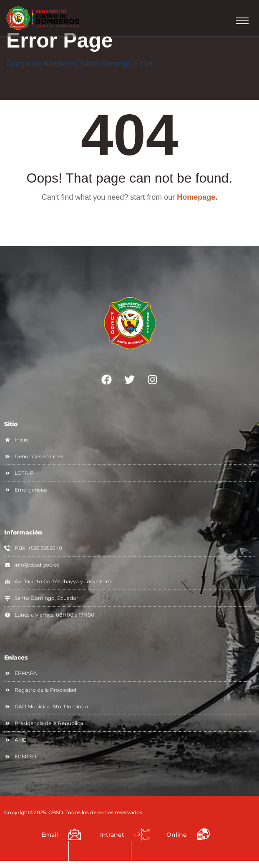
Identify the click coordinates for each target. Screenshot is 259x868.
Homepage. (197, 197)
